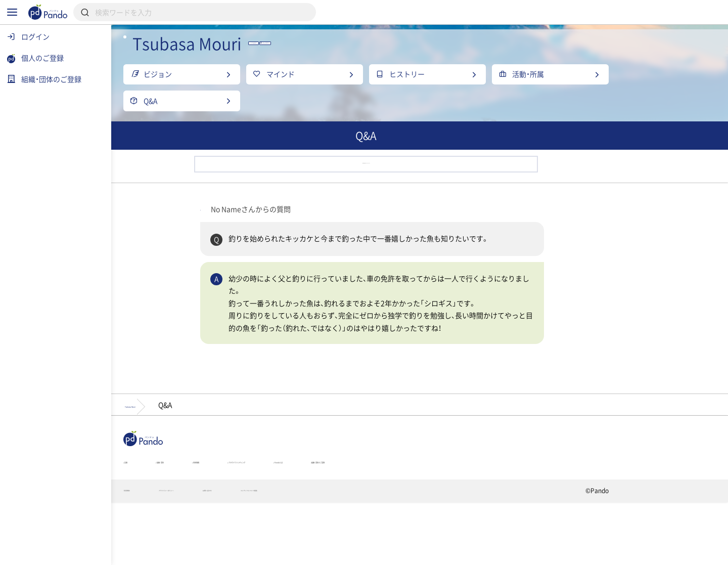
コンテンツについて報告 (422, 553)
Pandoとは (476, 517)
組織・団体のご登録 (556, 517)
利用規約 (190, 553)
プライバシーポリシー (262, 553)
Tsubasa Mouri (207, 453)
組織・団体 (241, 517)
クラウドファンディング (388, 517)
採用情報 (303, 517)
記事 (186, 517)
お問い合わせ (340, 553)
